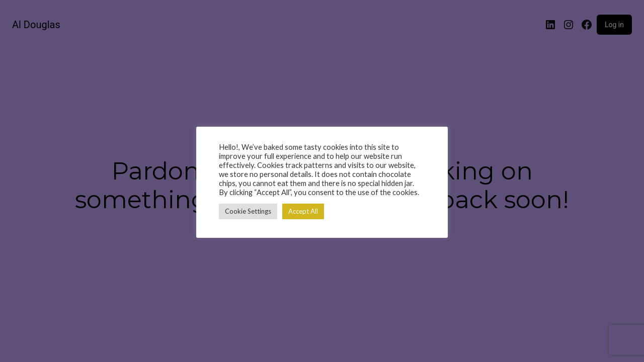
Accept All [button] (303, 211)
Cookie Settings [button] (248, 211)
